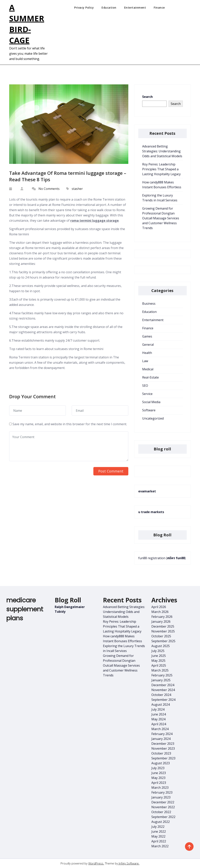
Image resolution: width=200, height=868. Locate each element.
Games (147, 336)
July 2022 (158, 827)
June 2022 (159, 831)
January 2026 (161, 622)
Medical (148, 369)
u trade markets (151, 512)
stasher (77, 189)
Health (147, 353)
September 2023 (163, 758)
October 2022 (161, 812)
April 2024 (159, 724)
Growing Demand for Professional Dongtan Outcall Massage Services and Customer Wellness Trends (161, 218)
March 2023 (160, 788)
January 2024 (161, 739)
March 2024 (160, 729)
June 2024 (159, 714)
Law (145, 361)
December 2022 (163, 802)
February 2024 (162, 734)
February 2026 (162, 617)
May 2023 (158, 778)
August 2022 (161, 822)
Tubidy (60, 612)
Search (147, 97)
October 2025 (161, 636)
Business (149, 304)
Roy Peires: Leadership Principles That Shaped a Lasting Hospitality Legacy (161, 169)
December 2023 (163, 744)
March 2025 (160, 670)
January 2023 (161, 797)
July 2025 (158, 651)
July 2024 (158, 709)
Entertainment (135, 8)
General (148, 345)
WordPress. (96, 863)
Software (149, 410)
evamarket (147, 491)
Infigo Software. (129, 863)
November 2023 (163, 748)
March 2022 (160, 846)
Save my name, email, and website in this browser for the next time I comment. (70, 424)
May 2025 (158, 661)
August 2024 (161, 705)
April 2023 (159, 783)
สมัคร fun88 (176, 558)
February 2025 (162, 675)
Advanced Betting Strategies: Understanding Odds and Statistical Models (162, 151)
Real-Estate (150, 377)
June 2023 (159, 773)
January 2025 (161, 680)
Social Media (151, 402)
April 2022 (159, 841)
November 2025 (163, 631)
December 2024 (163, 685)
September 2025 (163, 641)
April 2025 (159, 665)
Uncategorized (153, 418)
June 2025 (159, 656)
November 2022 (163, 807)
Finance (159, 8)
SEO (145, 386)
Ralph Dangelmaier (70, 607)
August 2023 (161, 763)
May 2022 (158, 836)
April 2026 (159, 607)
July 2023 (158, 768)
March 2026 (160, 612)
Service (147, 394)
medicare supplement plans (25, 609)
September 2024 (163, 700)
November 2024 (163, 690)
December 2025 (163, 626)
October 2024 (161, 695)
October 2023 (161, 753)
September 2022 (163, 817)
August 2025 (161, 646)
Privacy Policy (84, 8)
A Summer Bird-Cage (27, 24)
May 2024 (158, 719)
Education (109, 8)
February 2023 (162, 792)
